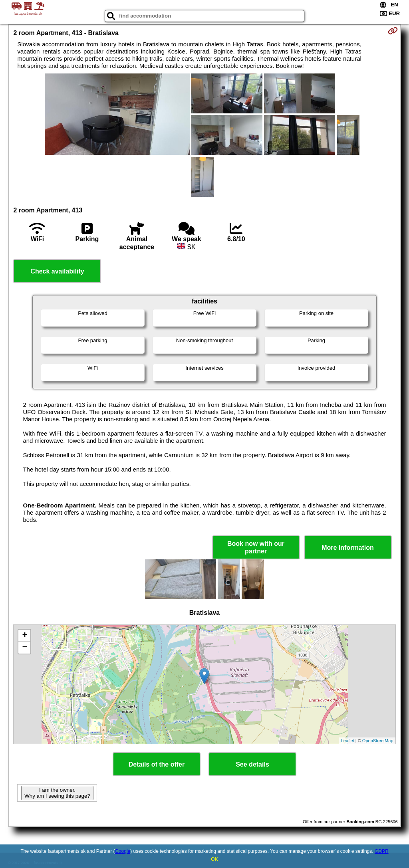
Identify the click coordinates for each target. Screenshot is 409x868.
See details (252, 764)
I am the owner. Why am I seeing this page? (57, 793)
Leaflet (348, 741)
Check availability (57, 271)
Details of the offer (157, 764)
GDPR (382, 851)
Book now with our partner (256, 547)
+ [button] (25, 636)
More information (348, 548)
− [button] (25, 648)
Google (123, 851)
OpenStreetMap (378, 741)
